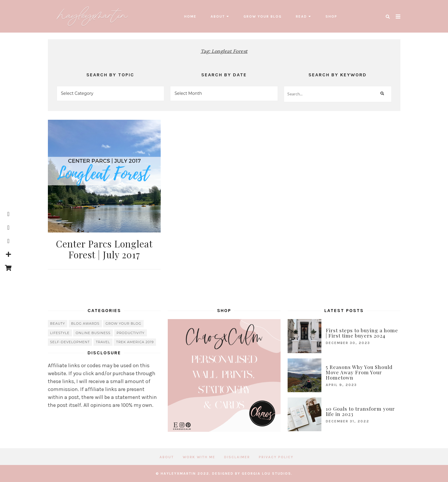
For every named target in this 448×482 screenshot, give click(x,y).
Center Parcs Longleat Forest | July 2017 (104, 249)
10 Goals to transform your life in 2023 (360, 411)
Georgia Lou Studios (266, 473)
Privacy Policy (276, 457)
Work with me (199, 457)
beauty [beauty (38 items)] (58, 323)
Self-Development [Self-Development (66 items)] (70, 342)
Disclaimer (237, 457)
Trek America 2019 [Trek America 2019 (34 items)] (135, 342)
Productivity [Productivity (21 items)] (131, 333)
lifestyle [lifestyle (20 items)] (60, 333)
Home (190, 16)
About (218, 16)
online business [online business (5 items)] (93, 333)
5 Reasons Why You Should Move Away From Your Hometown (359, 372)
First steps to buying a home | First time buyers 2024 (362, 333)
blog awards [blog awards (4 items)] (85, 323)
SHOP (331, 16)
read (301, 16)
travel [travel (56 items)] (103, 342)
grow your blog (263, 16)
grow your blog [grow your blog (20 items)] (123, 323)
